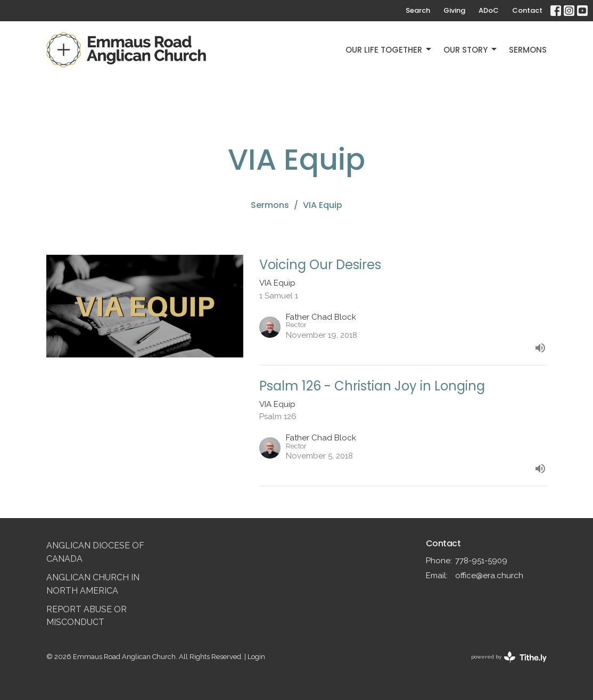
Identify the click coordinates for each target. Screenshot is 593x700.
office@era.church (489, 576)
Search (418, 10)
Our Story (471, 50)
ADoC (489, 10)
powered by (509, 657)
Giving (454, 10)
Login (256, 657)
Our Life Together (389, 50)
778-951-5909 (481, 561)
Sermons (528, 50)
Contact (527, 10)
